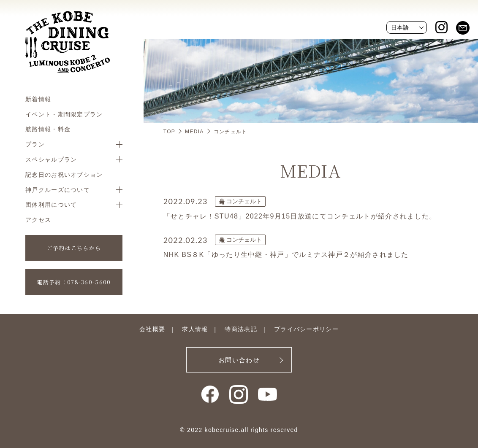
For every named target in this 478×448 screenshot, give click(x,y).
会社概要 (152, 329)
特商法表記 (241, 329)
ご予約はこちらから (74, 248)
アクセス (38, 220)
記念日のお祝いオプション (64, 174)
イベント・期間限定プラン (64, 114)
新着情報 (38, 99)
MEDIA (194, 132)
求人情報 (195, 329)
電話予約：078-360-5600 (74, 282)
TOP (169, 132)
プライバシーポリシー (306, 329)
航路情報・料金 (48, 129)
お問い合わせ (239, 360)
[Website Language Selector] (407, 27)
